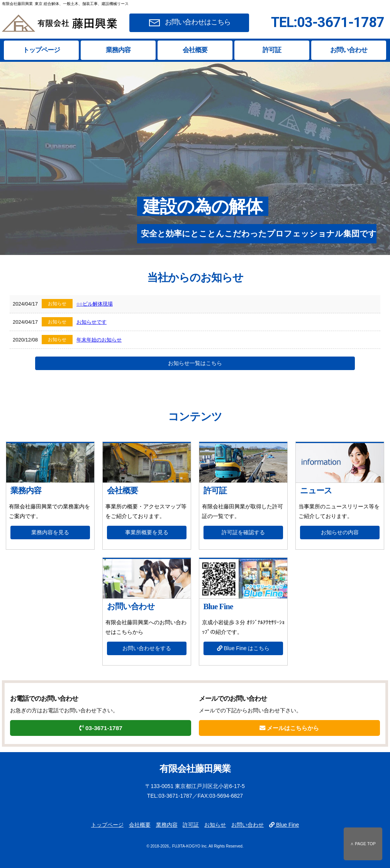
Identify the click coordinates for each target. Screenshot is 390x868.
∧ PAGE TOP (363, 844)
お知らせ (215, 825)
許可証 (272, 50)
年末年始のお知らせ (99, 340)
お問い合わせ (349, 50)
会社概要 (195, 50)
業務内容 (118, 50)
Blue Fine (284, 825)
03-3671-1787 (101, 728)
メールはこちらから (289, 728)
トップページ (41, 50)
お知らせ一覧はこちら (195, 363)
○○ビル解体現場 (95, 304)
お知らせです (92, 322)
